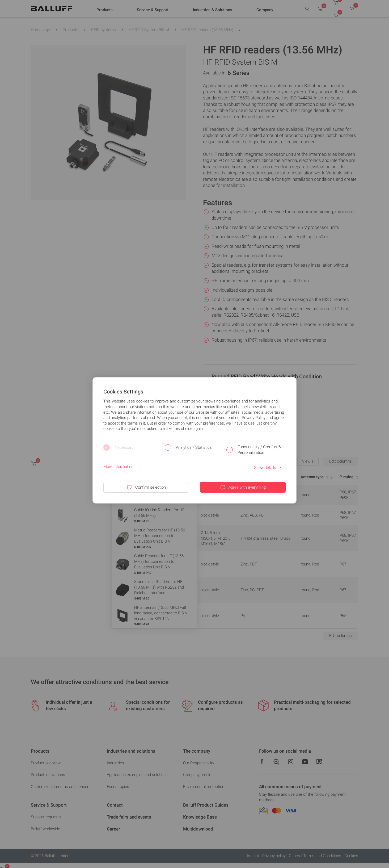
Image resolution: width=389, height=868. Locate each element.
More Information (118, 467)
